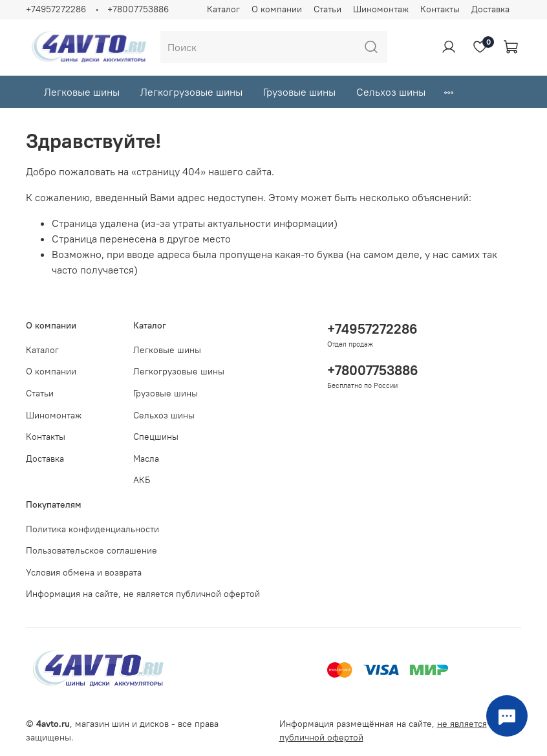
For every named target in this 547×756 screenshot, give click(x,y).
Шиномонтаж (381, 9)
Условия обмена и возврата (84, 572)
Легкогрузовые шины (191, 92)
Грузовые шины (299, 92)
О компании (277, 9)
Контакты (440, 9)
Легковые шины (82, 92)
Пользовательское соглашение (91, 550)
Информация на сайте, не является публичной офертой (143, 594)
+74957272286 (56, 9)
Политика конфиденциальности (92, 529)
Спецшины (156, 437)
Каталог (223, 9)
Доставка (490, 9)
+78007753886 (138, 9)
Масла (146, 459)
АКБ (142, 480)
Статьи (327, 9)
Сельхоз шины (391, 92)
